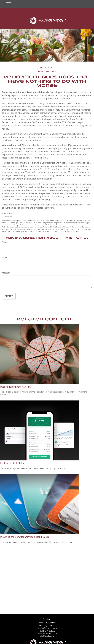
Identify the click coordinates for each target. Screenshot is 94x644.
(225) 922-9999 (50, 623)
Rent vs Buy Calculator (12, 463)
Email (5, 257)
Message (6, 273)
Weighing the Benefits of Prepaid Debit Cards (24, 537)
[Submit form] (9, 296)
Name (5, 242)
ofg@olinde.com (47, 636)
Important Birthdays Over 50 (15, 387)
